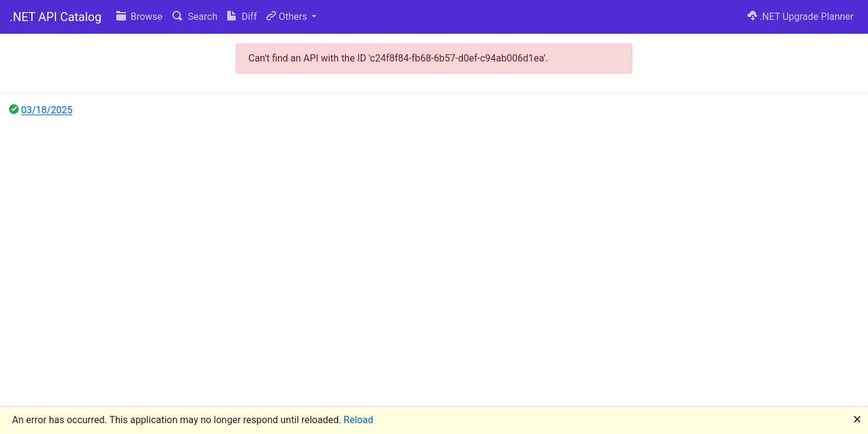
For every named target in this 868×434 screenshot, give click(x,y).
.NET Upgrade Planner (800, 17)
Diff (242, 17)
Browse (140, 17)
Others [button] (288, 17)
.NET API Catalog (56, 17)
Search (195, 17)
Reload (358, 420)
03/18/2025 (47, 110)
